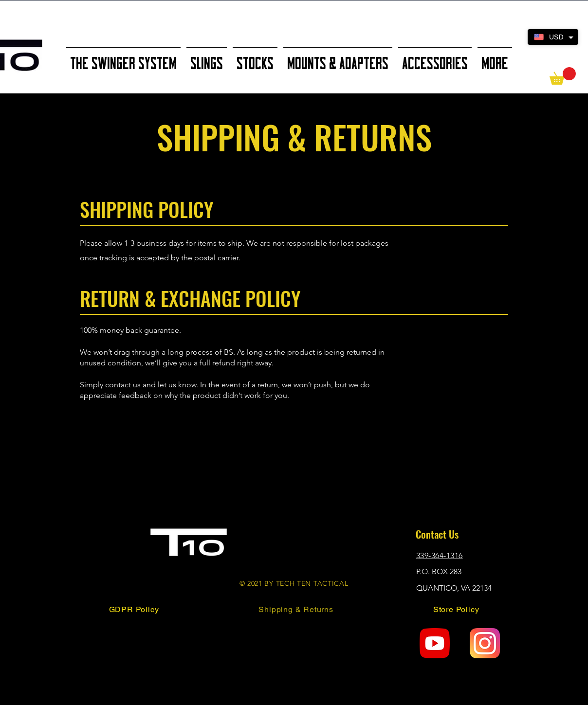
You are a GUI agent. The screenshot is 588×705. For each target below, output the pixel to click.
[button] (563, 76)
